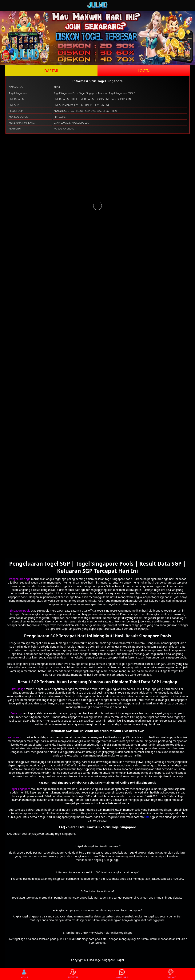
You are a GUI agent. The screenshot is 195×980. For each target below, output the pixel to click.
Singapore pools (20, 611)
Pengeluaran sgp (20, 579)
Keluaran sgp (16, 737)
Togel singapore (20, 789)
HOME (24, 974)
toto (147, 817)
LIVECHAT (171, 974)
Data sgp (16, 713)
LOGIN (144, 71)
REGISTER (73, 974)
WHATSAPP (122, 974)
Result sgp (18, 689)
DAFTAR (51, 71)
